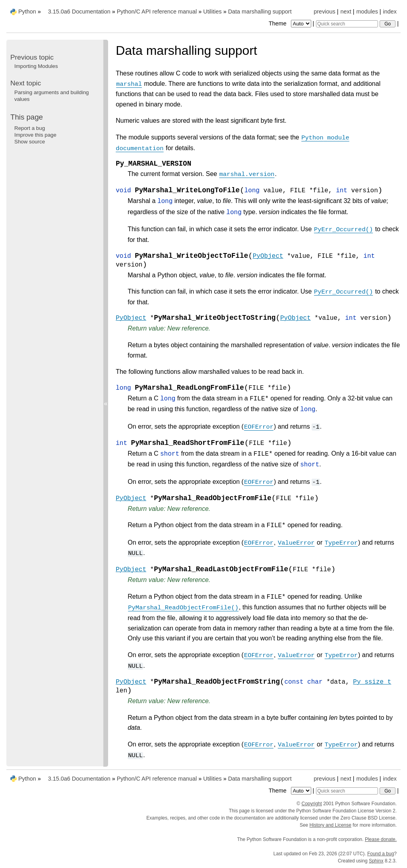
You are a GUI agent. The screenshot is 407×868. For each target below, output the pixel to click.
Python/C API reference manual (157, 12)
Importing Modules (36, 66)
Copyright (312, 804)
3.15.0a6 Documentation (79, 12)
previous (324, 12)
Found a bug (381, 854)
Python (27, 12)
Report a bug (30, 128)
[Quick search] (347, 24)
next (346, 12)
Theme (291, 23)
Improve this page (35, 135)
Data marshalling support (260, 12)
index (390, 12)
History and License (330, 825)
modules (367, 12)
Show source (30, 142)
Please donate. (381, 839)
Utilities (212, 12)
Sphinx (376, 861)
